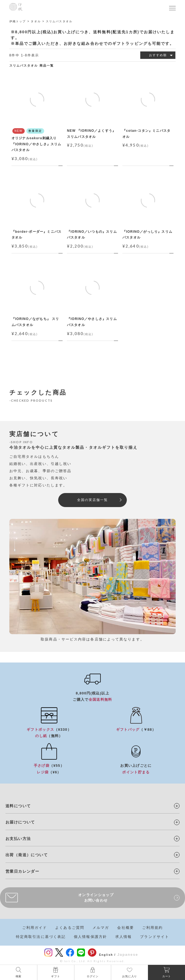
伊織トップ (18, 21)
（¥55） (49, 766)
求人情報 (124, 937)
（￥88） (136, 729)
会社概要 (125, 928)
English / (107, 955)
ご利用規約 (153, 928)
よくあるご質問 (70, 928)
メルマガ (101, 928)
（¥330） (49, 729)
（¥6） (49, 772)
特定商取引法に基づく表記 (41, 937)
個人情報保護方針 (90, 937)
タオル (36, 21)
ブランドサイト (155, 937)
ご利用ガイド (35, 928)
